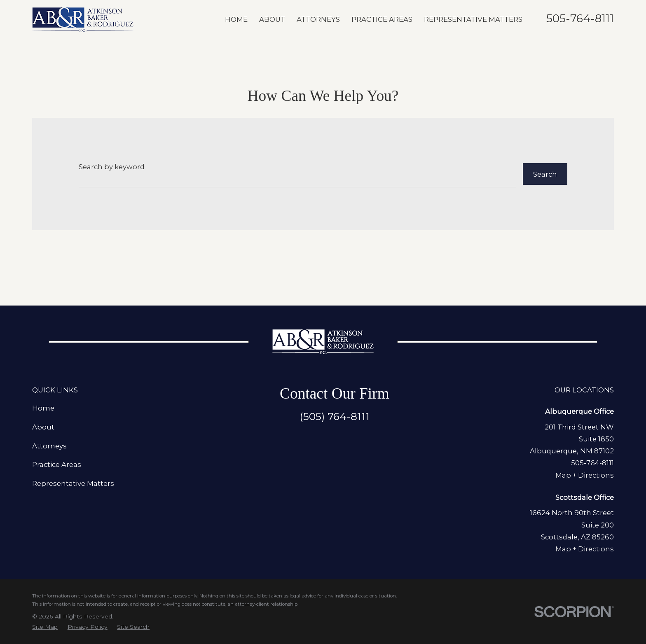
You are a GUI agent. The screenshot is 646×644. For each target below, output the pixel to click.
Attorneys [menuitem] (318, 19)
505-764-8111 (580, 18)
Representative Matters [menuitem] (473, 19)
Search (545, 174)
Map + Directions (585, 475)
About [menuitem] (272, 19)
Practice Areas (57, 464)
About (43, 427)
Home (43, 408)
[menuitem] (45, 627)
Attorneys (49, 446)
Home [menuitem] (236, 19)
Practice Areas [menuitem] (382, 19)
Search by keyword (112, 167)
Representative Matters (73, 483)
